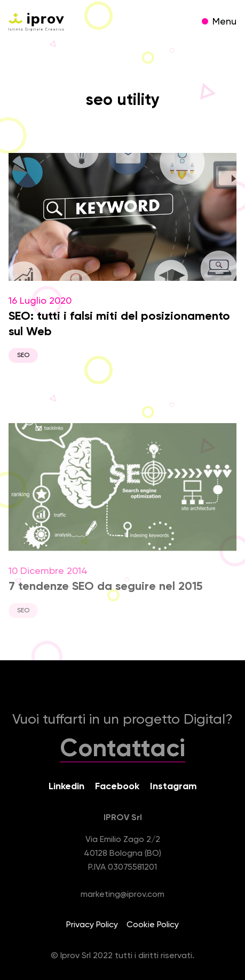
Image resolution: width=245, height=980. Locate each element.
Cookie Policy (153, 925)
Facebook (117, 787)
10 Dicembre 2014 (122, 525)
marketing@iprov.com (122, 895)
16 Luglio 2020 (122, 258)
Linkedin (66, 787)
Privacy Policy (92, 925)
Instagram (173, 787)
